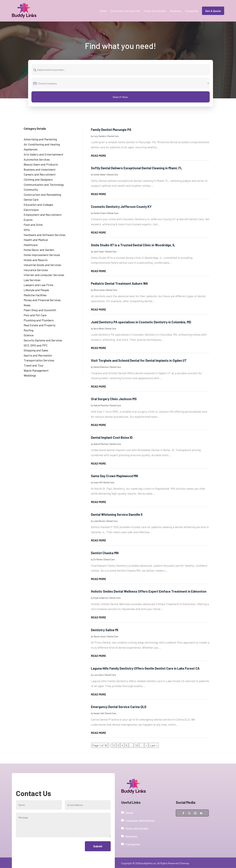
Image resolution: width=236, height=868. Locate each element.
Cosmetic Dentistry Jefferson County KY (121, 207)
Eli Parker (98, 559)
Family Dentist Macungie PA (111, 130)
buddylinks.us (149, 863)
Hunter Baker (100, 175)
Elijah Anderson (101, 598)
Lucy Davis (99, 675)
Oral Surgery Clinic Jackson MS (114, 399)
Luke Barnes (99, 521)
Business (176, 11)
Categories (192, 11)
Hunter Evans (100, 213)
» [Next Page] (146, 745)
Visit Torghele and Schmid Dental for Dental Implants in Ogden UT (139, 360)
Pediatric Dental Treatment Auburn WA (119, 283)
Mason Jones (100, 636)
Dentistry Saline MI (105, 630)
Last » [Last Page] (154, 745)
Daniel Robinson (101, 367)
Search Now (120, 97)
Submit (98, 846)
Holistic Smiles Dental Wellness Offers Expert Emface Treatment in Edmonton (149, 591)
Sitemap (184, 863)
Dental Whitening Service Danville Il (117, 514)
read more (99, 156)
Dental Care (113, 136)
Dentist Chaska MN (105, 553)
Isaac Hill (98, 482)
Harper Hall (99, 713)
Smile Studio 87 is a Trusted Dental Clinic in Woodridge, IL (133, 245)
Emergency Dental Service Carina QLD (119, 707)
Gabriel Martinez (101, 405)
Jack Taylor (99, 252)
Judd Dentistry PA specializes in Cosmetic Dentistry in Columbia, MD (141, 322)
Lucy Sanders (100, 136)
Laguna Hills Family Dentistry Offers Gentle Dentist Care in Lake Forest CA (145, 668)
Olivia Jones (99, 290)
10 (136, 745)
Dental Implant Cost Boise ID (112, 437)
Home (103, 11)
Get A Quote (213, 11)
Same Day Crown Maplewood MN (114, 476)
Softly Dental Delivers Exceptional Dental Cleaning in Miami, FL (137, 168)
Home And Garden (155, 11)
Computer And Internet (125, 11)
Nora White (99, 329)
